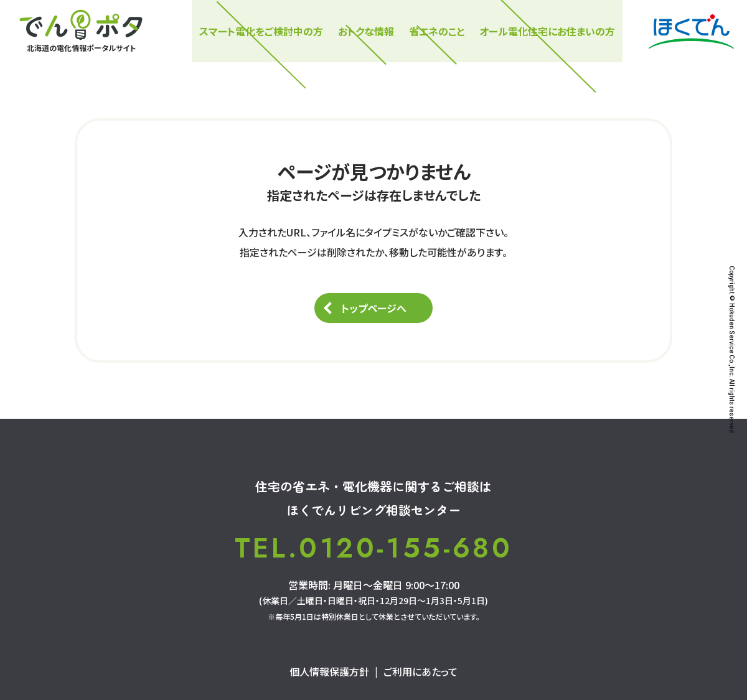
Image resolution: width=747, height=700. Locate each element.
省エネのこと (437, 31)
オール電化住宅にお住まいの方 (547, 31)
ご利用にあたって (420, 671)
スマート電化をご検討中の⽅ (261, 31)
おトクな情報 (366, 31)
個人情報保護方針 (329, 671)
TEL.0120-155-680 (374, 548)
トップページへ (374, 308)
